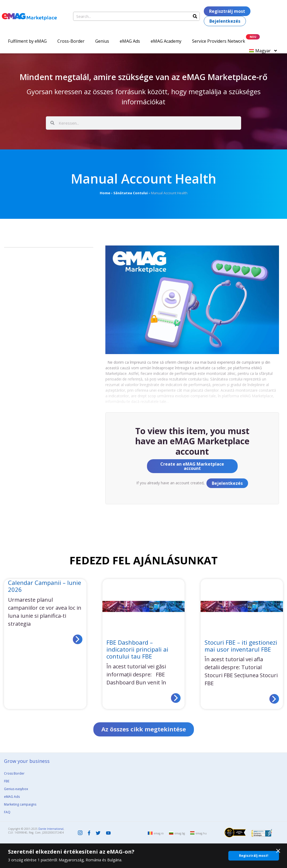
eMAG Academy (166, 41)
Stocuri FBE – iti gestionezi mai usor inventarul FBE (241, 646)
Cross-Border (71, 41)
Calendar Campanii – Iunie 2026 (45, 586)
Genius (102, 41)
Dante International (51, 829)
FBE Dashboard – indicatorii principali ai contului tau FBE (137, 649)
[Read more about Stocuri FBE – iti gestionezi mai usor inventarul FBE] (274, 699)
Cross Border (14, 774)
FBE (7, 782)
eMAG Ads (130, 41)
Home (105, 193)
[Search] (195, 16)
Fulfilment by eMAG (27, 41)
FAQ (7, 813)
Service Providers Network (219, 41)
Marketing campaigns (20, 805)
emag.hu (201, 834)
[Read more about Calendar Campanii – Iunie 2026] (78, 639)
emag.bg (180, 834)
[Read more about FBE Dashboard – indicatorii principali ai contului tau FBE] (176, 698)
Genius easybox (16, 789)
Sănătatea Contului (131, 193)
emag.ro (159, 834)
